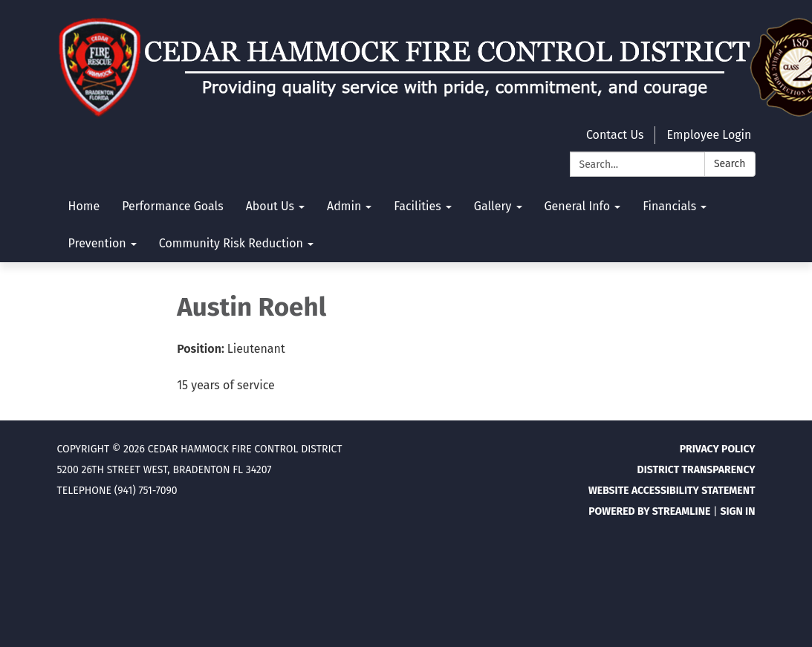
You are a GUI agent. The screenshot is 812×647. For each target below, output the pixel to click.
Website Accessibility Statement (672, 491)
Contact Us (615, 135)
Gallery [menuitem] (493, 206)
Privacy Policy (718, 449)
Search (730, 164)
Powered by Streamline (649, 511)
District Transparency (696, 470)
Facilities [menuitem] (417, 206)
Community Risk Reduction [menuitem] (231, 243)
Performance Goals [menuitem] (173, 206)
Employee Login (709, 135)
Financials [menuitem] (669, 206)
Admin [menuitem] (344, 206)
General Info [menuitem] (578, 206)
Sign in (737, 511)
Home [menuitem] (84, 206)
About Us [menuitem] (270, 206)
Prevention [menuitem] (97, 243)
